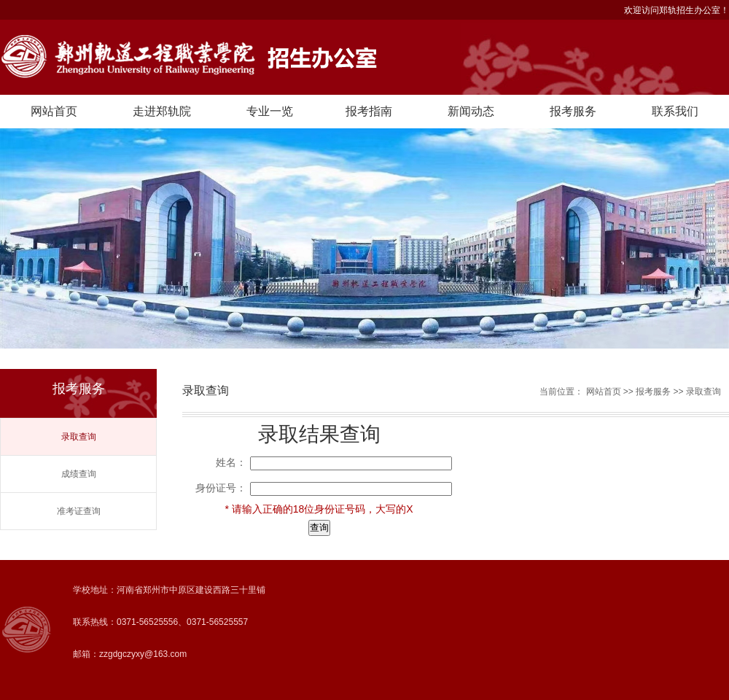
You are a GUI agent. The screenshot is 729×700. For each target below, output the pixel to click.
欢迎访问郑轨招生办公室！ (677, 10)
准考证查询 (79, 511)
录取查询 (79, 437)
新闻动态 (471, 111)
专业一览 (270, 111)
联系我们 (675, 111)
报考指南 (369, 111)
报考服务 (573, 111)
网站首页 (54, 111)
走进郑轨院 (162, 111)
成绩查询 (79, 474)
